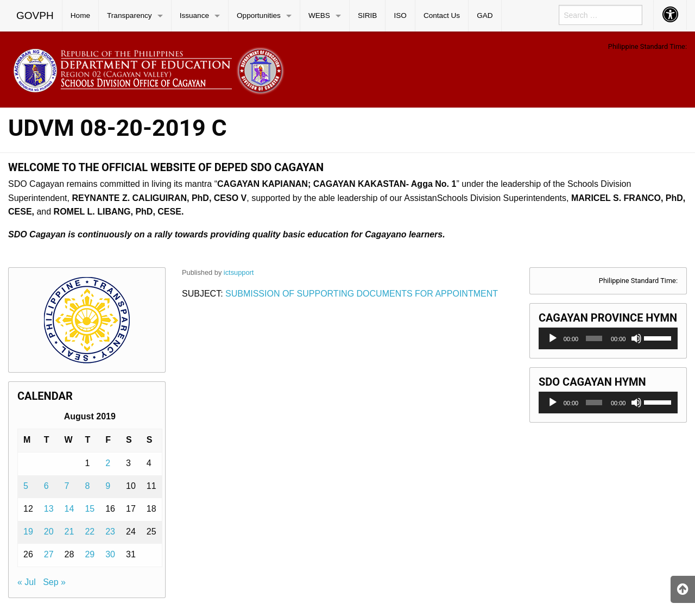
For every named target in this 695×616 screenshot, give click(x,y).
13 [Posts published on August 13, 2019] (49, 509)
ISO (400, 15)
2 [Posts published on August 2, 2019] (108, 463)
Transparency (129, 15)
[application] (608, 338)
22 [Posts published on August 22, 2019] (90, 532)
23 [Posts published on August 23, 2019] (110, 532)
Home (80, 15)
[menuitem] (35, 16)
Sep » (54, 582)
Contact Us (442, 15)
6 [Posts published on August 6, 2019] (46, 486)
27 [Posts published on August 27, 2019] (49, 554)
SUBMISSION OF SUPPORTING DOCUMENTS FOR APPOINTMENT (362, 294)
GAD (485, 15)
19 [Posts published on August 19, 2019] (28, 532)
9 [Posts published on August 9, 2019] (108, 486)
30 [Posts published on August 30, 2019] (110, 554)
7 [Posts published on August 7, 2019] (67, 486)
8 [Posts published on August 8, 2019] (87, 486)
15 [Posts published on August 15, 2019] (90, 509)
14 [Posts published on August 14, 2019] (69, 509)
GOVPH (35, 15)
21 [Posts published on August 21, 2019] (69, 532)
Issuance (194, 15)
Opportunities (259, 15)
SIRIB (368, 15)
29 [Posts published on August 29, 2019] (90, 554)
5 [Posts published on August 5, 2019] (26, 486)
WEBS (319, 15)
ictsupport (239, 272)
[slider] (594, 338)
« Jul (27, 582)
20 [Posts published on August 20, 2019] (49, 532)
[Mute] (636, 338)
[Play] (553, 338)
